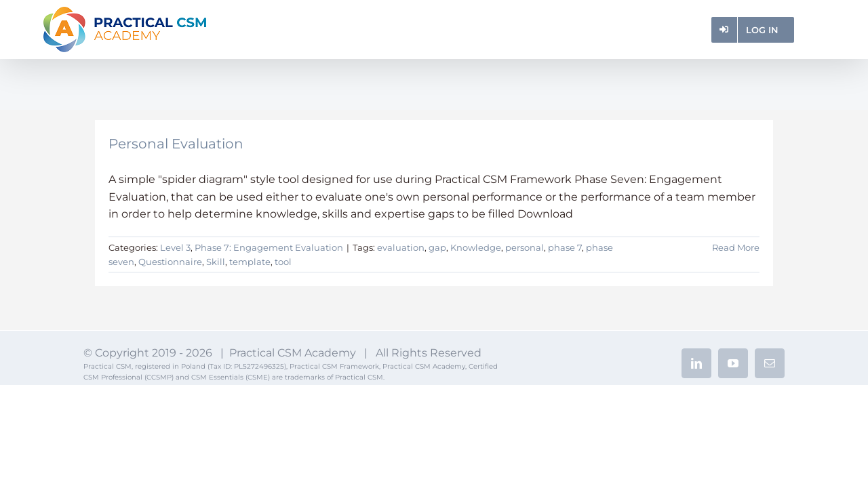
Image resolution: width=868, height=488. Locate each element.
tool (283, 262)
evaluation (401, 247)
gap (437, 247)
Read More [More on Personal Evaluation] (736, 247)
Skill (216, 262)
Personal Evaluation (176, 144)
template (250, 262)
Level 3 (175, 247)
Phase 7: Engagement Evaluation (269, 247)
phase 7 (565, 247)
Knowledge (476, 247)
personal (525, 247)
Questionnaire (170, 262)
